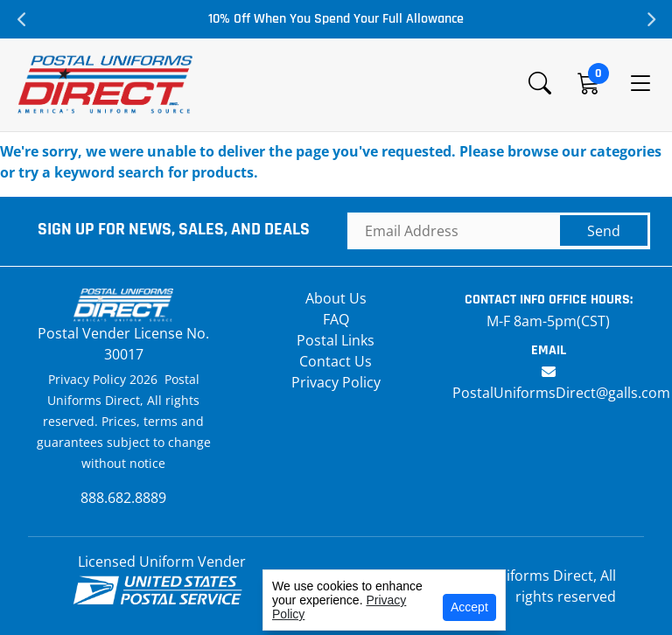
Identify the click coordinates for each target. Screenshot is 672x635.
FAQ (336, 319)
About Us (336, 298)
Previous (22, 19)
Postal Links (336, 340)
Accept (469, 607)
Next (650, 19)
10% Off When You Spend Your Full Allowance (336, 19)
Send (604, 231)
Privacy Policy (336, 382)
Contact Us (336, 361)
